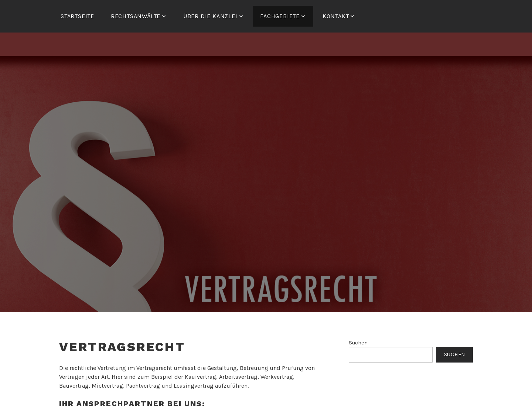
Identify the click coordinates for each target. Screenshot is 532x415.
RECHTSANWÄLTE (136, 16)
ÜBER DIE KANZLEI (210, 16)
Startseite (77, 16)
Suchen (358, 343)
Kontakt (336, 16)
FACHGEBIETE (280, 16)
